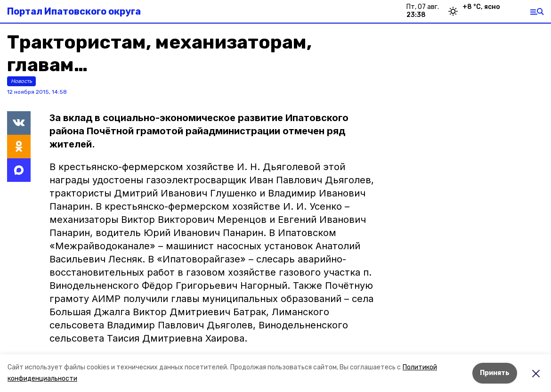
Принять (495, 373)
